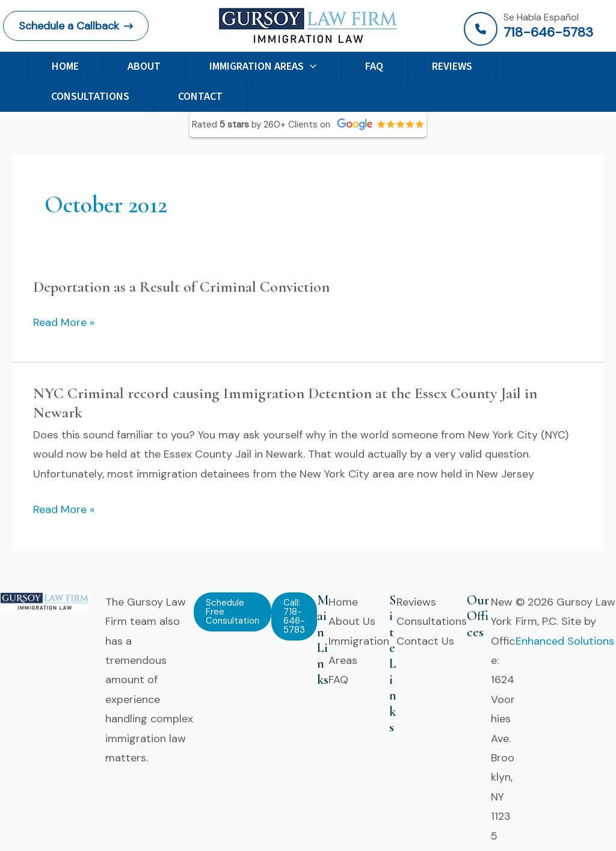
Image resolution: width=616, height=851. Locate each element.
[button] (76, 26)
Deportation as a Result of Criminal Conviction (181, 287)
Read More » (64, 322)
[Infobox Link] (538, 29)
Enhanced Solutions (565, 641)
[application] (310, 66)
